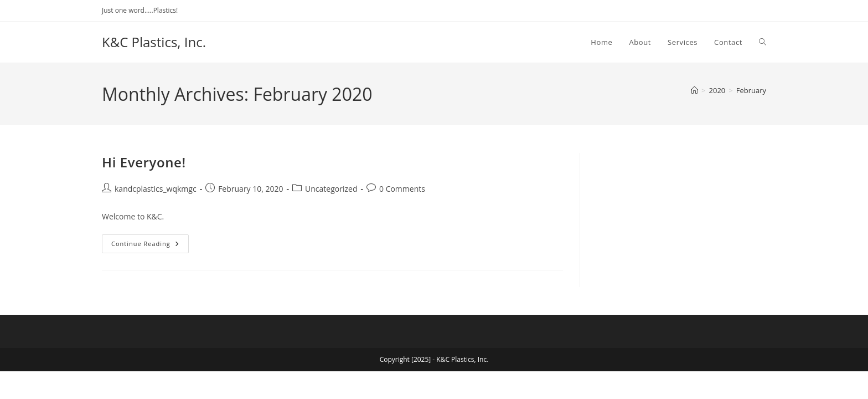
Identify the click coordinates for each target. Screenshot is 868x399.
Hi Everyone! (144, 162)
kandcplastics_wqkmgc (156, 189)
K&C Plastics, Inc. (154, 42)
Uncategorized (331, 189)
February (751, 90)
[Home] (694, 90)
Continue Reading (150, 246)
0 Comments (402, 189)
